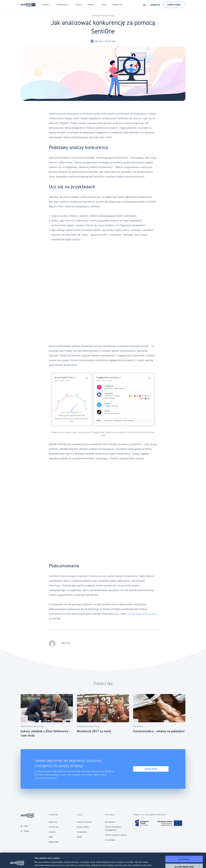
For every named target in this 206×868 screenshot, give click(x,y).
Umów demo (151, 769)
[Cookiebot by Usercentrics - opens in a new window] (17, 863)
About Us (53, 822)
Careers (52, 832)
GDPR (79, 837)
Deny (184, 860)
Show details (138, 863)
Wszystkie (138, 726)
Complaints (82, 832)
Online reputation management (113, 828)
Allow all (184, 845)
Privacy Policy (83, 827)
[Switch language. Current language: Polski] (145, 5)
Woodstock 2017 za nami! (94, 731)
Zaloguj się (155, 5)
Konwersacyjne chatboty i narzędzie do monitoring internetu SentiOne (28, 5)
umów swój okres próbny (142, 614)
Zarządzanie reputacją (103, 16)
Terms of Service (84, 822)
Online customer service (116, 835)
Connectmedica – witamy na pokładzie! (159, 731)
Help (26, 826)
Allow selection (184, 853)
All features (110, 822)
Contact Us (54, 827)
